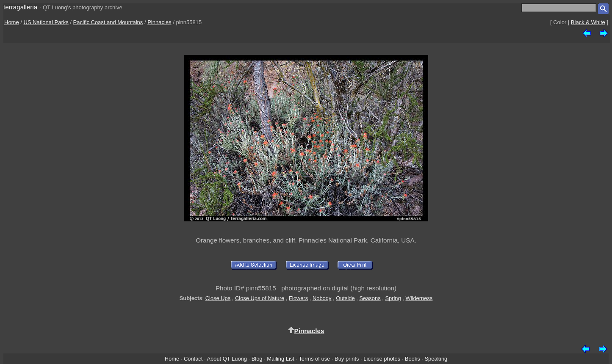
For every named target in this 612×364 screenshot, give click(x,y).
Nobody (322, 298)
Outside (345, 298)
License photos (382, 359)
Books (413, 359)
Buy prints (347, 359)
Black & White (588, 22)
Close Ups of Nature (260, 298)
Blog (257, 359)
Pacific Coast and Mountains (108, 22)
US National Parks (46, 22)
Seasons (370, 298)
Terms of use (314, 359)
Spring (393, 298)
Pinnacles (159, 22)
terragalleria (20, 7)
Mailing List (281, 359)
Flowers (298, 298)
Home (12, 22)
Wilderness (419, 298)
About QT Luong (227, 359)
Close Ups (218, 298)
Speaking (436, 359)
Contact (193, 359)
